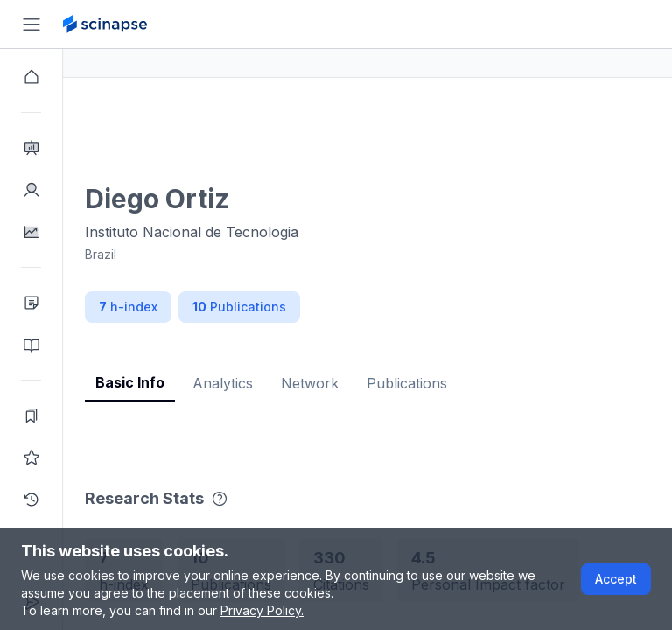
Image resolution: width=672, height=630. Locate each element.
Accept (616, 579)
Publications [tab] (470, 383)
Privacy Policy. (262, 610)
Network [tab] (373, 383)
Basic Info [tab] (193, 382)
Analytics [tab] (286, 383)
